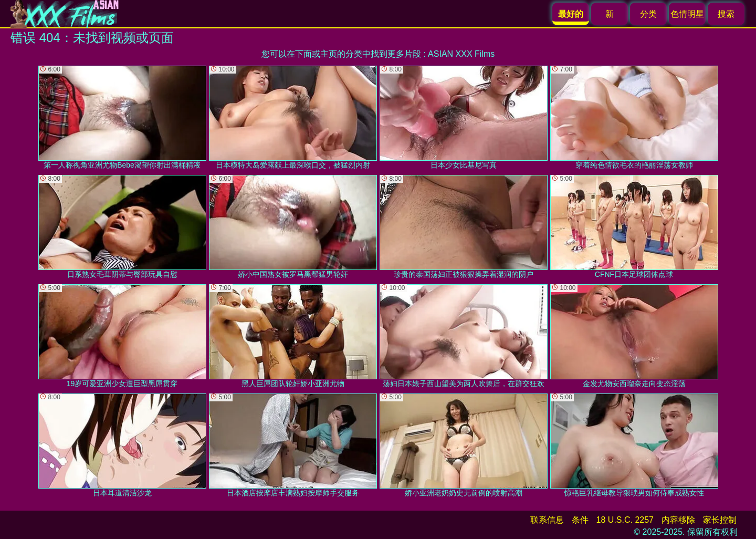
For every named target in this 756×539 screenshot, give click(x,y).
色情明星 (687, 14)
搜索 (726, 14)
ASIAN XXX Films (461, 54)
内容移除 (678, 520)
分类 (648, 14)
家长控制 (720, 520)
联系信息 (547, 520)
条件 (580, 520)
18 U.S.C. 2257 (625, 520)
